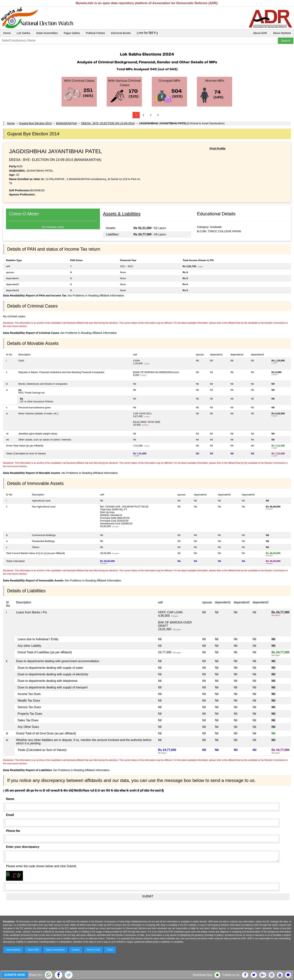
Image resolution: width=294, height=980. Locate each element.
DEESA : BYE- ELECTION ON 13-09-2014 (108, 123)
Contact (76, 950)
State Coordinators (55, 950)
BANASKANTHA (66, 123)
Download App (202, 975)
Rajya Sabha (72, 33)
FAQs (110, 950)
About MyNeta (282, 33)
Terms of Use (93, 950)
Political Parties (96, 33)
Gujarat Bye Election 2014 (35, 123)
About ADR (260, 33)
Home (7, 33)
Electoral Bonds (121, 33)
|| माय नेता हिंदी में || (147, 33)
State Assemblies (47, 33)
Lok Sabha (23, 33)
